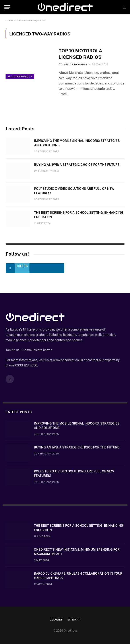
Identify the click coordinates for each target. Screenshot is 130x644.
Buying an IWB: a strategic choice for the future (77, 165)
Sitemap (74, 620)
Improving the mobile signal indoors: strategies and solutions (77, 143)
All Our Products (20, 76)
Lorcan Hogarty (75, 65)
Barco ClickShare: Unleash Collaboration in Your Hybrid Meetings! (78, 576)
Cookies (56, 620)
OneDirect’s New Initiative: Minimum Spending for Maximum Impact (77, 552)
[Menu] (7, 7)
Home (9, 20)
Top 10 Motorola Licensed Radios (81, 54)
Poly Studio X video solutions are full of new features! (74, 191)
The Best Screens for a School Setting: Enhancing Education (79, 215)
